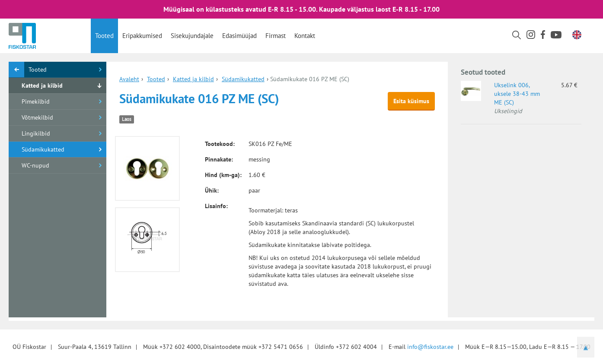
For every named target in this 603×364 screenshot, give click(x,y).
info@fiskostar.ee (430, 347)
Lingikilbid (36, 133)
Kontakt (305, 36)
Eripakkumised (142, 36)
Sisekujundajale (192, 36)
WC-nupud (35, 165)
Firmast (276, 36)
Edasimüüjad (239, 36)
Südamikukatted (43, 149)
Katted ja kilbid (42, 85)
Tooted (104, 36)
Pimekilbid (36, 101)
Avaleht (129, 79)
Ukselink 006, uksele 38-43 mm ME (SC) (517, 94)
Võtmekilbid (37, 117)
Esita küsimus (411, 101)
